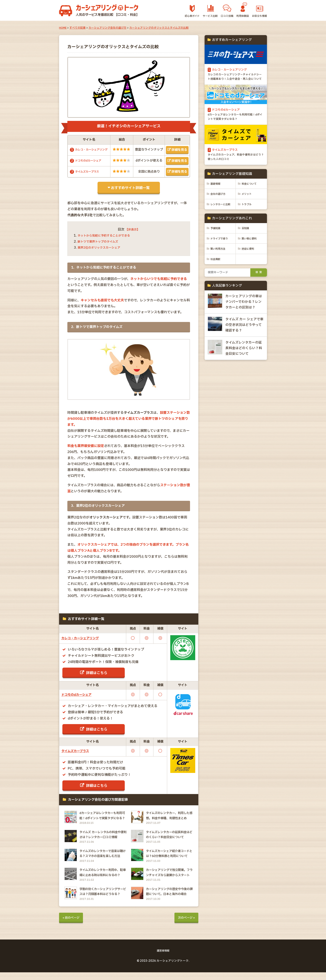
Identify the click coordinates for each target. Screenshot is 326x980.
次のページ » (185, 925)
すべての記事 (78, 28)
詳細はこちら (97, 677)
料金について (250, 195)
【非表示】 (132, 234)
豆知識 (246, 246)
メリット (247, 205)
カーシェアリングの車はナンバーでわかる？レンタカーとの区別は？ (244, 320)
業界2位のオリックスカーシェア (102, 252)
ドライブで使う (221, 256)
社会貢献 (216, 278)
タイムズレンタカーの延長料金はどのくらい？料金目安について (244, 367)
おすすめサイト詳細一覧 (130, 192)
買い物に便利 (250, 256)
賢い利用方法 (219, 267)
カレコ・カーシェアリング (84, 642)
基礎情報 (216, 195)
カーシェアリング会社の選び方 (107, 28)
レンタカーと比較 (219, 219)
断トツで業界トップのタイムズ (101, 246)
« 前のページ (72, 925)
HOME (63, 28)
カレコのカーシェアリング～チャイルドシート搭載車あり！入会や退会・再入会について (235, 81)
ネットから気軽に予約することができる (107, 240)
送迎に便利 (249, 267)
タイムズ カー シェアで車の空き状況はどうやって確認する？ (244, 343)
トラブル (247, 216)
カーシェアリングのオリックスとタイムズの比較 (159, 28)
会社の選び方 (219, 205)
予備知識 (216, 246)
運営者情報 (163, 959)
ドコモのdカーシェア (90, 165)
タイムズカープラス (89, 176)
